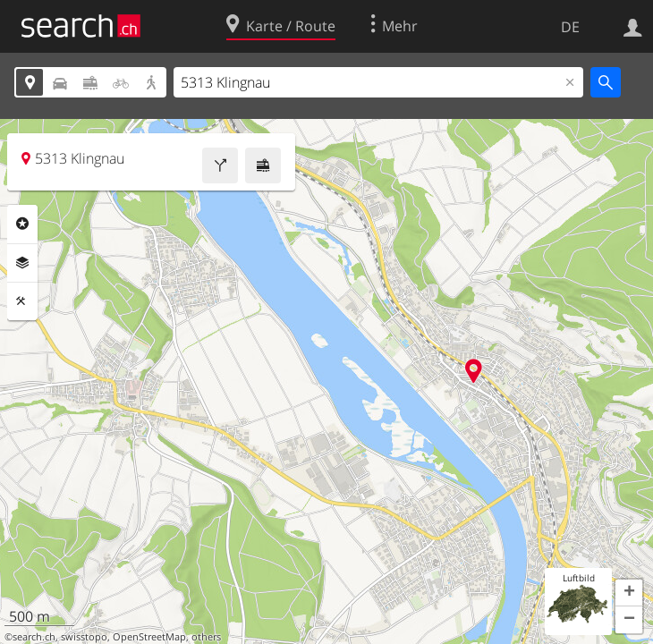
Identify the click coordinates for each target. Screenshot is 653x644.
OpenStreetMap (149, 637)
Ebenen (22, 263)
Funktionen (22, 301)
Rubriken (22, 224)
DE (570, 27)
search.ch (34, 637)
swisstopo (84, 637)
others (206, 637)
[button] (629, 593)
